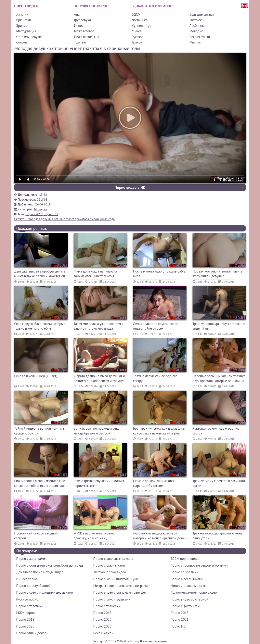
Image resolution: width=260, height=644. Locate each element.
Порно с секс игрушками (112, 599)
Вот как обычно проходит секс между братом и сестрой (97, 431)
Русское (138, 37)
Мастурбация (26, 31)
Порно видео (26, 6)
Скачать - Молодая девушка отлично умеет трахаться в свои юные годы (65, 219)
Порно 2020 (102, 619)
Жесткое (196, 20)
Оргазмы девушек (30, 37)
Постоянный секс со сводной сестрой (36, 536)
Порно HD (51, 214)
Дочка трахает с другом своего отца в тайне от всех (156, 326)
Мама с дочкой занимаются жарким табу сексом (154, 483)
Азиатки (22, 14)
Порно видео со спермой (189, 599)
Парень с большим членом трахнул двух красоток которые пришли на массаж (219, 379)
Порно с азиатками (31, 559)
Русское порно (27, 599)
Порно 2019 (25, 619)
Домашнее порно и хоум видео (40, 572)
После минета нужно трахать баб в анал (159, 274)
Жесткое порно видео (110, 572)
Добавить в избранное (154, 6)
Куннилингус (141, 26)
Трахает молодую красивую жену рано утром (217, 536)
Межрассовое (84, 31)
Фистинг (196, 42)
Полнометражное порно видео (194, 592)
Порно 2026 (102, 626)
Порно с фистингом (185, 606)
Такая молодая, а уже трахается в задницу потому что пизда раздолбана (99, 327)
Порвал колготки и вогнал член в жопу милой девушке (217, 274)
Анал (78, 14)
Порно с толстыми (30, 606)
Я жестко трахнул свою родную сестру (216, 431)
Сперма (22, 42)
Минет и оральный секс (188, 586)
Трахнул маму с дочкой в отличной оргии (219, 483)
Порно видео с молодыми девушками (45, 592)
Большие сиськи (202, 14)
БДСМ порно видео (185, 559)
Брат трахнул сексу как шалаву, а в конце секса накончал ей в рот (159, 431)
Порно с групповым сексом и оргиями (199, 565)
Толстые (80, 42)
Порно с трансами (107, 606)
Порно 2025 (25, 626)
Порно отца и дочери (32, 633)
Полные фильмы (86, 37)
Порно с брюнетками (109, 565)
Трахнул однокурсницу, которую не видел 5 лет (219, 326)
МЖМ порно (25, 613)
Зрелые (22, 26)
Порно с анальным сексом (113, 559)
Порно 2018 (34, 214)
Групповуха (82, 20)
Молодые (197, 31)
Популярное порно (91, 6)
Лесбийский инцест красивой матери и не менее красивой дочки (160, 536)
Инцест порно (27, 579)
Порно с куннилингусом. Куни (116, 579)
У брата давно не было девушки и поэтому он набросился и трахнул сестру (99, 379)
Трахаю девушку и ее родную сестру (155, 378)
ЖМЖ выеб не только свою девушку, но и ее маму (94, 536)
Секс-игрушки (200, 37)
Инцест (79, 26)
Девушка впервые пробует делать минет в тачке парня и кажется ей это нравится (40, 274)
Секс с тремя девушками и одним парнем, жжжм (99, 483)
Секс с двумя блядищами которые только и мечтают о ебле (40, 326)
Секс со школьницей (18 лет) (36, 376)
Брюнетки (24, 20)
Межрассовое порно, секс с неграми (120, 586)
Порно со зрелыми (184, 572)
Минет (136, 31)
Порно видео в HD (130, 187)
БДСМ (136, 14)
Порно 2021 (179, 619)
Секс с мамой (103, 633)
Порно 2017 (102, 613)
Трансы (137, 42)
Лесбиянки (198, 26)
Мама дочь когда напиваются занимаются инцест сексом (96, 274)
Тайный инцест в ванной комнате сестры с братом (39, 431)
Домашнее (140, 20)
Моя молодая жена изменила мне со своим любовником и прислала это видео (40, 484)
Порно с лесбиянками (187, 579)
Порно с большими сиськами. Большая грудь (50, 565)
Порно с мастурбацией (33, 586)
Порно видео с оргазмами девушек (120, 592)
